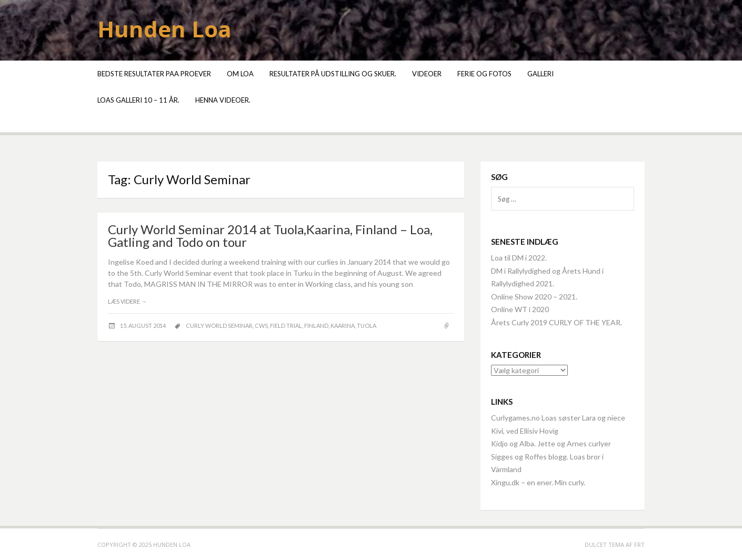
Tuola (367, 326)
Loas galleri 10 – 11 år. (138, 100)
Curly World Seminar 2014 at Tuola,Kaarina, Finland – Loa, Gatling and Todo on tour (270, 236)
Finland (316, 326)
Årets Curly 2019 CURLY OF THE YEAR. (556, 322)
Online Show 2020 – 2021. (534, 297)
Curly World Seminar (219, 326)
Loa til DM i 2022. (519, 258)
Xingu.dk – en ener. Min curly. (538, 482)
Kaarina (343, 326)
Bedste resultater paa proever (154, 74)
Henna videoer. (223, 100)
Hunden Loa (164, 29)
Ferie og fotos (484, 74)
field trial (286, 326)
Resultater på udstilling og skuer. (333, 74)
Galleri (540, 74)
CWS (261, 326)
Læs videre (127, 301)
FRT (639, 544)
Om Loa (240, 74)
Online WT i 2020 (520, 309)
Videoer (427, 74)
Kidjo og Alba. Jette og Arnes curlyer (551, 443)
